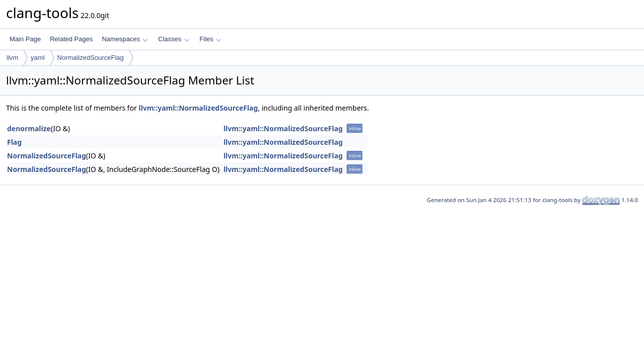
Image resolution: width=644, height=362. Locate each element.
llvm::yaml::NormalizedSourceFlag (198, 108)
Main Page (25, 39)
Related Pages (71, 39)
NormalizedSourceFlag (91, 58)
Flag (14, 142)
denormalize (29, 128)
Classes (174, 39)
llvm (12, 58)
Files (211, 39)
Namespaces (125, 39)
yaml (37, 58)
